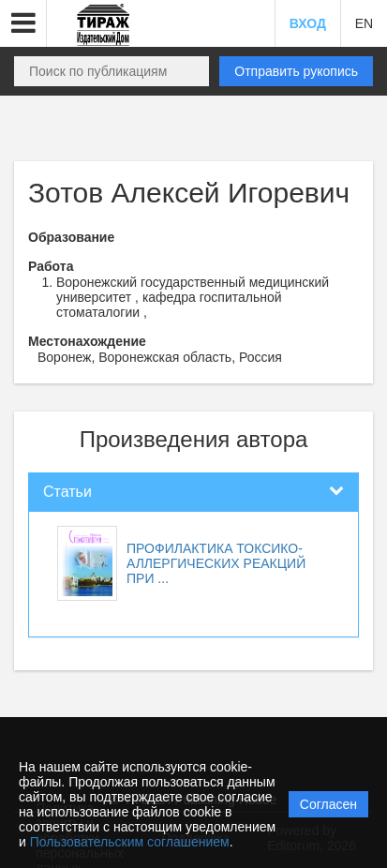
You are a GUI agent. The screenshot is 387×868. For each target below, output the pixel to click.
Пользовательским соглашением (130, 842)
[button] (23, 23)
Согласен (328, 804)
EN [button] (364, 23)
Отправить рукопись (296, 71)
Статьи (67, 492)
